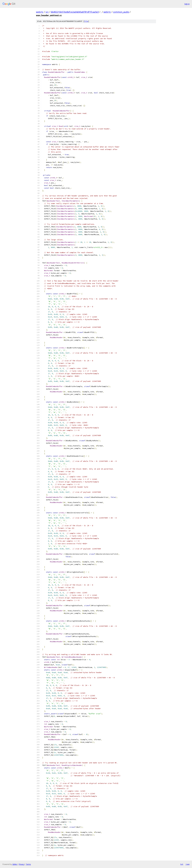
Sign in (187, 4)
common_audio (121, 12)
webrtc (40, 12)
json (188, 864)
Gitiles (15, 864)
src (47, 12)
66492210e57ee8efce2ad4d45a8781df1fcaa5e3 (75, 12)
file (86, 21)
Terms (28, 864)
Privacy (21, 864)
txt (182, 864)
